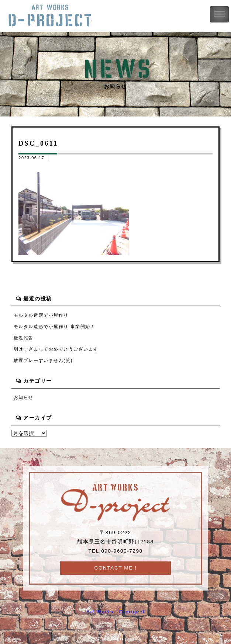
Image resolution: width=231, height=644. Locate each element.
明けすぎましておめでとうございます (56, 349)
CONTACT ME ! (116, 568)
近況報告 (24, 338)
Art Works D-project (115, 612)
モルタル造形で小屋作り (41, 315)
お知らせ (24, 397)
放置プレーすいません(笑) (43, 361)
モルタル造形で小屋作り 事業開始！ (54, 327)
